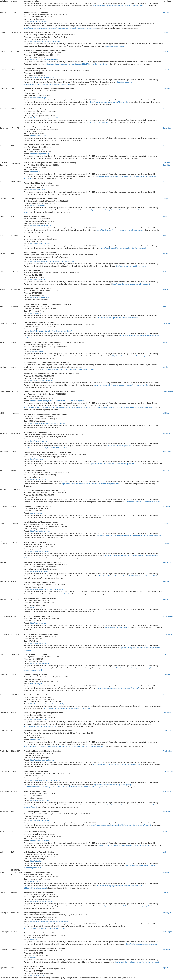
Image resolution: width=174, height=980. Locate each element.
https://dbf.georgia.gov (38, 205)
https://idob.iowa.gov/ (38, 280)
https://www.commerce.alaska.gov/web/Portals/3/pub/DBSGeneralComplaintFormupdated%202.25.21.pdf (61, 28)
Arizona (166, 52)
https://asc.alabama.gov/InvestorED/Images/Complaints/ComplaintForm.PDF (119, 6)
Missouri (166, 470)
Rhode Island (168, 751)
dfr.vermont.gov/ (36, 881)
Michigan (166, 413)
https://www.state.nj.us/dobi (40, 571)
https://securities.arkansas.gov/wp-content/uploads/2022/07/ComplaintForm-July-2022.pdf (78, 64)
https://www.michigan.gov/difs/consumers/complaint (48, 423)
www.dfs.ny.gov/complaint (62, 594)
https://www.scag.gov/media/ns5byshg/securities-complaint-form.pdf (116, 764)
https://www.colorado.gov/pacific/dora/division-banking (49, 118)
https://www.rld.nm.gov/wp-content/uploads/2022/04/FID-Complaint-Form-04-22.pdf (128, 576)
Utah (165, 852)
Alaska (165, 33)
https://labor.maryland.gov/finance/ (42, 381)
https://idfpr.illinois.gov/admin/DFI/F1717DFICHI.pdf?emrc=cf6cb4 (120, 230)
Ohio (165, 654)
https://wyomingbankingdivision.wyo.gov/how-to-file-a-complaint (137, 962)
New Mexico (167, 581)
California (166, 89)
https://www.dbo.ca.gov (38, 98)
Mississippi (167, 451)
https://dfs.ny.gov (36, 607)
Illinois (165, 236)
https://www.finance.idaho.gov (41, 226)
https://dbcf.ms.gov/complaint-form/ (120, 446)
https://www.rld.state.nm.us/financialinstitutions (47, 589)
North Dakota (167, 634)
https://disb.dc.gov (37, 172)
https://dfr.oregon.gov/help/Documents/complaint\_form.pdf (118, 688)
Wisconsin (166, 950)
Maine (165, 342)
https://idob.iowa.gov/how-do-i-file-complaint (130, 266)
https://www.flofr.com (37, 190)
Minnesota (167, 433)
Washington (167, 913)
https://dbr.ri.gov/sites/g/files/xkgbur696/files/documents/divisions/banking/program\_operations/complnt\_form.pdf (63, 747)
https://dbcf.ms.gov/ (37, 459)
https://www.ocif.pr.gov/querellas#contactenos (40, 726)
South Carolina (168, 771)
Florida (165, 182)
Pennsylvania (168, 713)
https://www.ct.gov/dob (38, 136)
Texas (165, 832)
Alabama (166, 12)
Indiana (165, 254)
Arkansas (166, 70)
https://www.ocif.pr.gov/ (38, 740)
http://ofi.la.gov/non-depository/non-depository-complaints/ (118, 318)
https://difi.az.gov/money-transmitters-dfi (44, 59)
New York (166, 599)
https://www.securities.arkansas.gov (43, 77)
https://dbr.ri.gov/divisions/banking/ (42, 760)
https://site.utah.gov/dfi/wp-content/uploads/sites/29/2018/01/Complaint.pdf (124, 845)
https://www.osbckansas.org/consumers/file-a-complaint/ (132, 284)
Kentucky (166, 306)
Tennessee (167, 812)
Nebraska (166, 506)
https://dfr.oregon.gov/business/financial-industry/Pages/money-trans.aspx (56, 704)
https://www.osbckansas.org (40, 297)
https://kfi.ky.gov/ (36, 313)
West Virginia (167, 932)
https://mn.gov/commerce (39, 441)
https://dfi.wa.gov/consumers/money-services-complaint (50, 922)
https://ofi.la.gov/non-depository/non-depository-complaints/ (51, 331)
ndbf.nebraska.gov (37, 513)
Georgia (166, 199)
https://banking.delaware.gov (40, 154)
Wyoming (166, 968)
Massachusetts (168, 392)
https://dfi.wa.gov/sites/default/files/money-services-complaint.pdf (126, 906)
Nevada (166, 523)
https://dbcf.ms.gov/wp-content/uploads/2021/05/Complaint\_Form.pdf (48, 448)
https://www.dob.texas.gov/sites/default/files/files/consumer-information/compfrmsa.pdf (121, 825)
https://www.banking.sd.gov (40, 800)
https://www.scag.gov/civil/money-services (45, 780)
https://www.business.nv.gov (40, 531)
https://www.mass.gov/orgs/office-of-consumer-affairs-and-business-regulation (57, 401)
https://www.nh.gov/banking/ (40, 551)
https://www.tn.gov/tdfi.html (40, 821)
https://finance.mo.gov (38, 479)
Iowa (165, 272)
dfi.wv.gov (34, 940)
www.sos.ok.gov (36, 684)
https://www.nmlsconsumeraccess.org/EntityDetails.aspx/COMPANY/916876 (68, 369)
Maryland (166, 367)
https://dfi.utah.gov (37, 861)
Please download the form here (98, 122)
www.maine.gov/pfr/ (37, 351)
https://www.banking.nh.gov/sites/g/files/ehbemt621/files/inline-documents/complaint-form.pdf (128, 535)
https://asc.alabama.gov (39, 21)
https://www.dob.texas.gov (39, 841)
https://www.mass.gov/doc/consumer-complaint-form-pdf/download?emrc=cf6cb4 (121, 385)
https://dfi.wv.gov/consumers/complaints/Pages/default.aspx (45, 928)
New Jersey (167, 562)
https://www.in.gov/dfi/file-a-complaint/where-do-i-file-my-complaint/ (124, 248)
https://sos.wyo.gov (37, 976)
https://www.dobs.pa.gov (39, 720)
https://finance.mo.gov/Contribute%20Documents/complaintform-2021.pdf (115, 464)
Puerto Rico (167, 731)
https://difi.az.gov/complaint (114, 46)
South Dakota (168, 791)
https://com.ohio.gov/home (40, 663)
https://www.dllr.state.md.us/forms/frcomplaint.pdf (129, 356)
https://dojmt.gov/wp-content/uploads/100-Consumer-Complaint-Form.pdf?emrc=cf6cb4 (92, 484)
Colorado (166, 109)
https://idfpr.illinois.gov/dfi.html (41, 244)
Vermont (166, 872)
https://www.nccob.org (38, 623)
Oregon (166, 695)
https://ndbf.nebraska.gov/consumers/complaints (143, 502)
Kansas (166, 290)
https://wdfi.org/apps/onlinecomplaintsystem (142, 944)
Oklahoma (166, 675)
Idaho (165, 217)
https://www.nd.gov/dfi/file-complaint (117, 628)
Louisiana (166, 323)
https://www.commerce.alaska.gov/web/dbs (45, 42)
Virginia (165, 892)
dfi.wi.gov (34, 958)
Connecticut (167, 128)
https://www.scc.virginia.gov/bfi (41, 901)
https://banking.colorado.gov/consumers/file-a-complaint (110, 102)
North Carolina (168, 616)
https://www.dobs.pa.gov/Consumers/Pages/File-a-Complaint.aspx (67, 708)
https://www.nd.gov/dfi (38, 643)
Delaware (166, 146)
